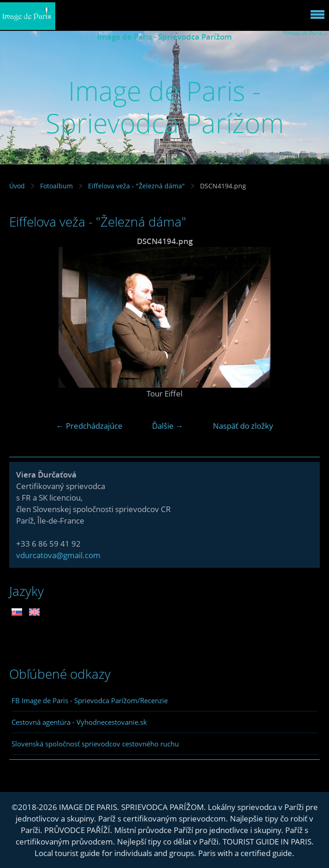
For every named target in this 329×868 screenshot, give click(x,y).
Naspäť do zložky (243, 426)
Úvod (17, 186)
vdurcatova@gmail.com (58, 555)
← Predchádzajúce (89, 426)
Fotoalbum (56, 186)
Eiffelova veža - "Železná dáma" (136, 186)
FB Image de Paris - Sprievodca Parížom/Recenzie (90, 700)
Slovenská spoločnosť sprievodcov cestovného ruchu (95, 744)
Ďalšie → (168, 426)
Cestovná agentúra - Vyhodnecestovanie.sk (79, 722)
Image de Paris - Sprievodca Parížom (164, 37)
